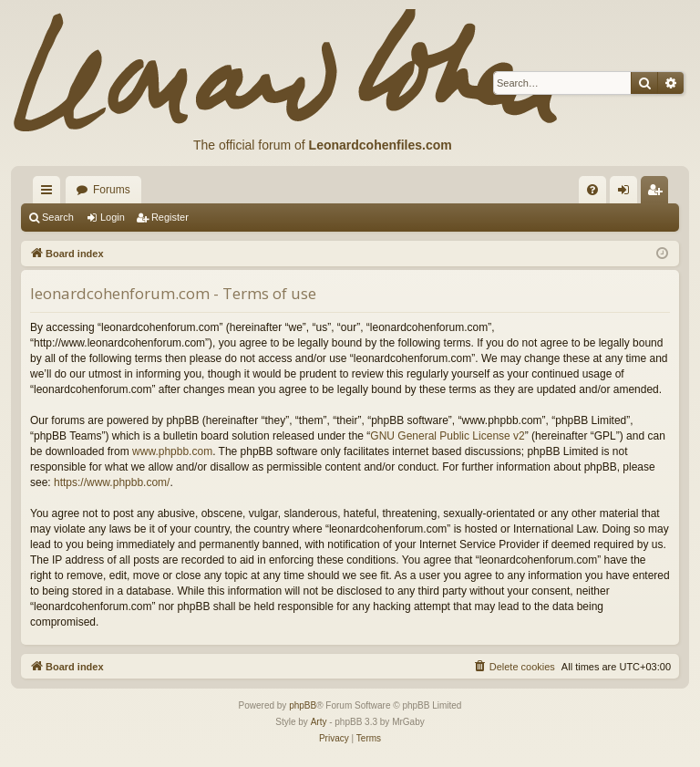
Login (113, 217)
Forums (112, 190)
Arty (319, 722)
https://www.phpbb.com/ (112, 482)
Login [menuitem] (628, 193)
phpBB (303, 705)
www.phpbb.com (172, 451)
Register (170, 217)
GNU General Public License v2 (447, 436)
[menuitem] (592, 190)
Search (58, 217)
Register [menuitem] (659, 193)
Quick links (50, 193)
